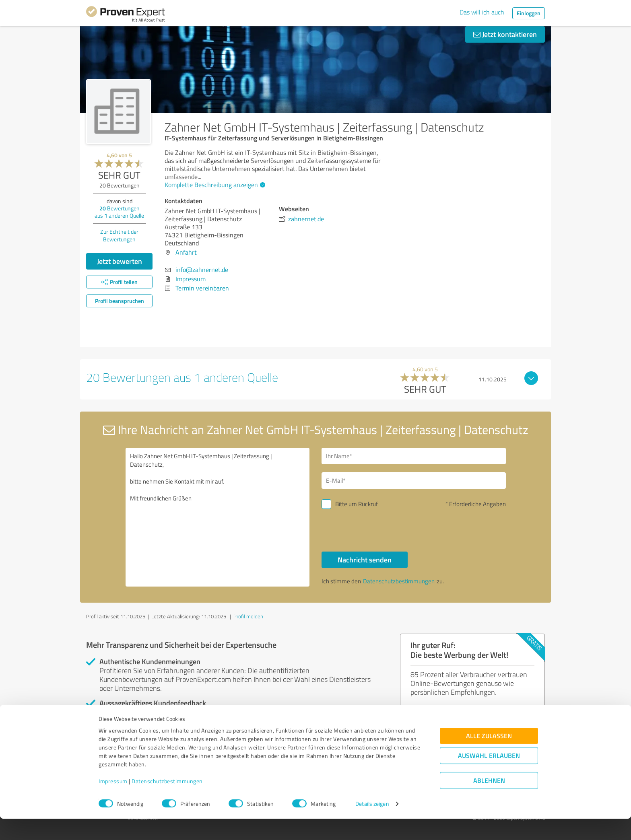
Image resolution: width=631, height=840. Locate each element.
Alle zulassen (489, 757)
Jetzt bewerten (120, 261)
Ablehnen (489, 802)
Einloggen (529, 13)
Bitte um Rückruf (357, 504)
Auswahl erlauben (489, 777)
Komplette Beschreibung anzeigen (214, 185)
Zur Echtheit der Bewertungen (119, 235)
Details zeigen (372, 825)
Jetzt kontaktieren (505, 34)
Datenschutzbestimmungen (167, 802)
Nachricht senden (365, 560)
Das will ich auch (482, 12)
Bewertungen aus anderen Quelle (119, 212)
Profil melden (248, 616)
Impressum (113, 802)
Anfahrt (186, 252)
